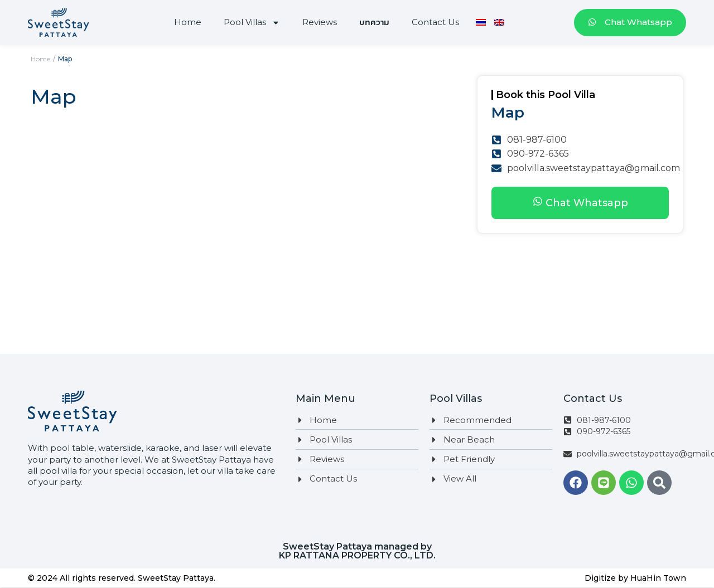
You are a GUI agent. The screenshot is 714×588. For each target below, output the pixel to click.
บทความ (374, 22)
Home (188, 22)
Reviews (320, 22)
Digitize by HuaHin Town (635, 578)
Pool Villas (252, 23)
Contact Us (435, 22)
